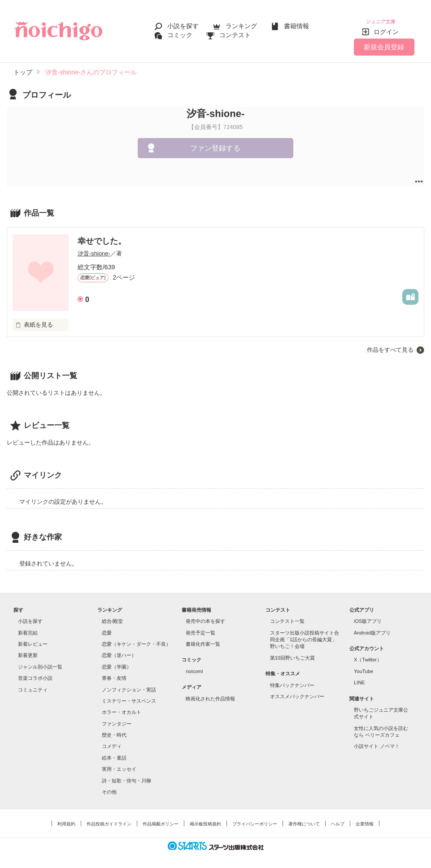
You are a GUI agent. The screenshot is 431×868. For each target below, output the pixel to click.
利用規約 (66, 818)
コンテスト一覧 (287, 616)
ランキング (241, 23)
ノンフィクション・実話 (129, 684)
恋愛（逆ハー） (119, 650)
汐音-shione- (94, 248)
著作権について (304, 818)
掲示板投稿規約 (205, 818)
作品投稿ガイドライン (109, 818)
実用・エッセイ (119, 764)
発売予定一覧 (200, 627)
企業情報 (365, 818)
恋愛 (107, 627)
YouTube (364, 666)
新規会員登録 (384, 41)
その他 (109, 786)
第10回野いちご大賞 (292, 652)
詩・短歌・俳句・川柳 (126, 775)
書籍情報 (296, 23)
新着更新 (28, 650)
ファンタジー (117, 718)
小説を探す (183, 23)
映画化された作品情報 (210, 693)
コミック (180, 32)
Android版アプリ (372, 627)
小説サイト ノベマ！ (377, 741)
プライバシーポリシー (255, 818)
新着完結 (28, 627)
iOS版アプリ (368, 616)
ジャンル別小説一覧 (40, 661)
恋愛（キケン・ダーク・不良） (136, 639)
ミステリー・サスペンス (129, 695)
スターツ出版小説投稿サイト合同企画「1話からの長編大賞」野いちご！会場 (305, 634)
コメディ (112, 741)
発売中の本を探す (205, 616)
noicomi (194, 666)
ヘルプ (338, 818)
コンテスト (235, 32)
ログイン (386, 26)
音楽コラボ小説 (35, 673)
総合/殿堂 (112, 616)
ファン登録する (215, 143)
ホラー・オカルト (122, 707)
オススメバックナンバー (297, 691)
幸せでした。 (102, 236)
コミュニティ (33, 684)
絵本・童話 (114, 752)
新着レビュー (33, 639)
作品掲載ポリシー (161, 818)
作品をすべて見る (390, 344)
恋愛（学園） (117, 661)
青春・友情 (114, 673)
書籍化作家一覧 (203, 639)
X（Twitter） (368, 654)
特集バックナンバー (292, 680)
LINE (359, 677)
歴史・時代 (114, 730)
